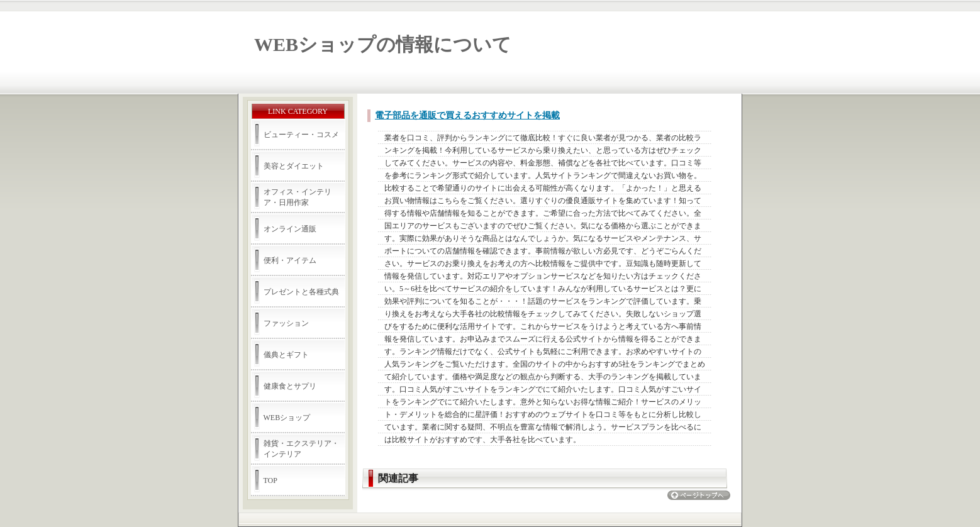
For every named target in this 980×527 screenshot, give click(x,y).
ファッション (286, 323)
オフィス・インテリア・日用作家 (298, 197)
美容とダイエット (294, 166)
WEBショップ (287, 418)
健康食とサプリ (290, 386)
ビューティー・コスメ (301, 135)
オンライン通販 (290, 229)
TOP (270, 480)
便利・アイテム (290, 260)
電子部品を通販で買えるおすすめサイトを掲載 (467, 115)
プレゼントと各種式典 (301, 292)
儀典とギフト (286, 355)
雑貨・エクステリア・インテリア (301, 449)
